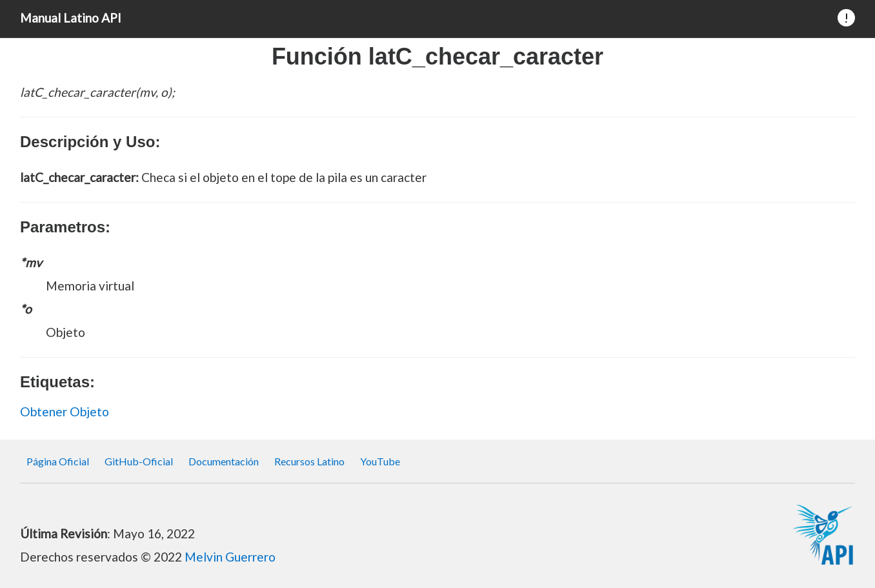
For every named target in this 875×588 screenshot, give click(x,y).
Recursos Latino (309, 461)
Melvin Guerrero (230, 557)
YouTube (380, 461)
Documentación (224, 461)
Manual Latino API (71, 18)
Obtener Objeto (65, 411)
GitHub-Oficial (139, 461)
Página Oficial (58, 461)
